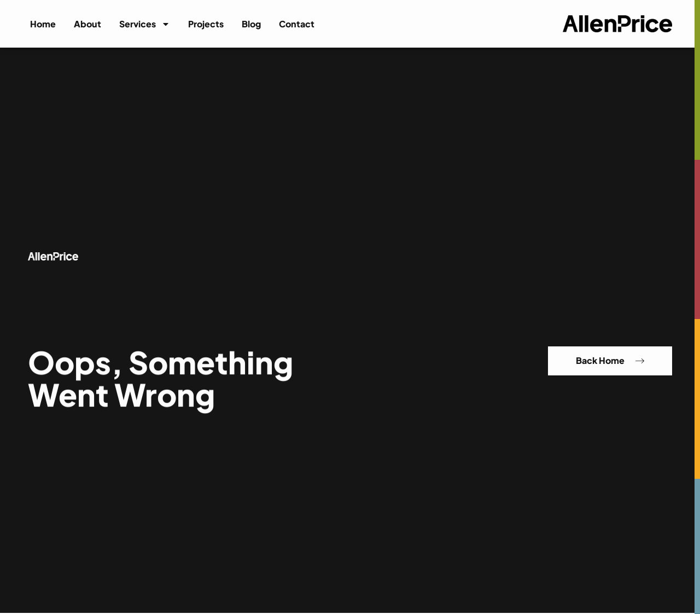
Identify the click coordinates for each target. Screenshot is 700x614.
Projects (206, 24)
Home (43, 24)
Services (145, 24)
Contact (297, 24)
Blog (251, 24)
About (87, 24)
